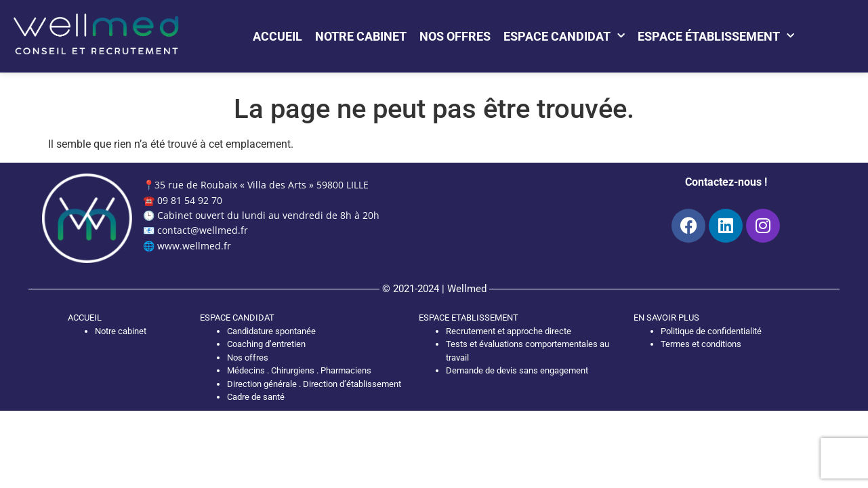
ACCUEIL (85, 318)
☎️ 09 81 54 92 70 (183, 200)
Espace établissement (716, 36)
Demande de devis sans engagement (517, 370)
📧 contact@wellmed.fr (195, 230)
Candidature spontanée (271, 331)
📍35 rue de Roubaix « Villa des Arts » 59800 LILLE (256, 185)
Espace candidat (564, 36)
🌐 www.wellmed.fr (187, 246)
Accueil (277, 36)
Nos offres (455, 36)
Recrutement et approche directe (509, 331)
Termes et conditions (701, 344)
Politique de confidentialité (711, 331)
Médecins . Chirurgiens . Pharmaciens (299, 370)
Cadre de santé (256, 397)
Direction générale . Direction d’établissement (314, 384)
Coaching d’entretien (266, 344)
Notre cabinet (361, 36)
